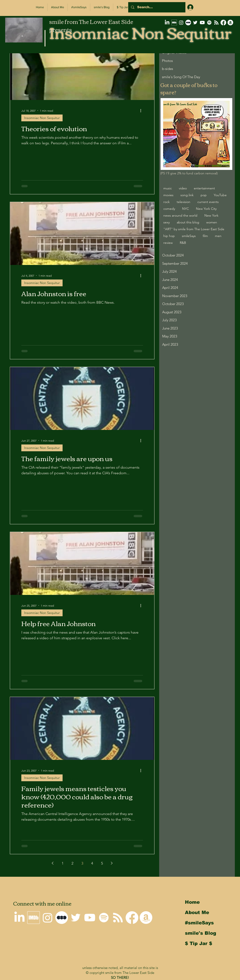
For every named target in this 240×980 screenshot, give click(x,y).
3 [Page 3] (82, 863)
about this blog (188, 222)
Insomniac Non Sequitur (42, 118)
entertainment (204, 188)
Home (192, 902)
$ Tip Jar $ (199, 943)
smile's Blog (201, 933)
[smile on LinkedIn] (167, 23)
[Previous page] (53, 863)
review (168, 243)
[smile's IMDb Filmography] (174, 23)
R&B (183, 243)
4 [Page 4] (92, 863)
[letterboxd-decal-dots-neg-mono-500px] (188, 23)
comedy (169, 209)
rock (167, 202)
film (205, 236)
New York (211, 215)
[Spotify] (209, 23)
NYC (186, 209)
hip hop (169, 236)
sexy (167, 222)
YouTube (220, 195)
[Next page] (112, 863)
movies (168, 195)
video (183, 188)
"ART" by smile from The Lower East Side (194, 229)
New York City (206, 209)
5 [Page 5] (102, 863)
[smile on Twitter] (195, 23)
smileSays (189, 236)
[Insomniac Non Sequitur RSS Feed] (216, 23)
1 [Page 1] (63, 863)
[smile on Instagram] (181, 23)
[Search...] (156, 7)
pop (204, 195)
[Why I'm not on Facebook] (223, 23)
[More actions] (142, 111)
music (168, 188)
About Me (197, 912)
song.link (187, 195)
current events (208, 202)
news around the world (180, 215)
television (184, 202)
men (218, 236)
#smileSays (199, 923)
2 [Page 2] (72, 863)
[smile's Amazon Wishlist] (230, 23)
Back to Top (7, 959)
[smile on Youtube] (202, 23)
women (212, 222)
